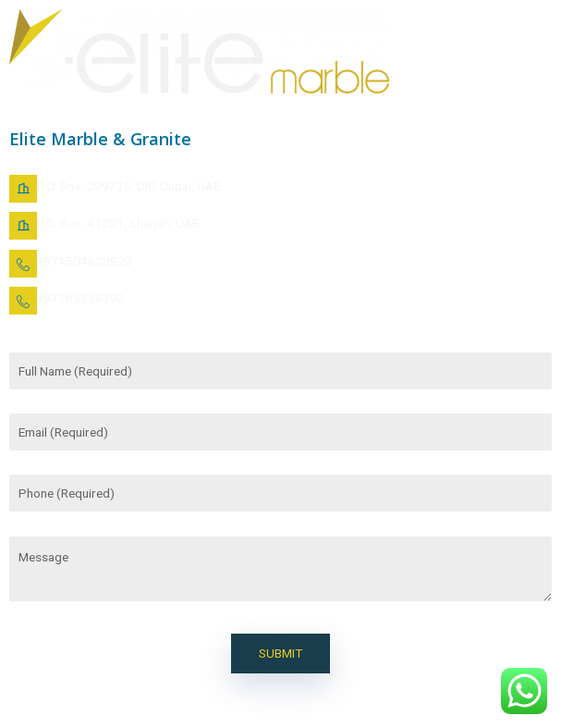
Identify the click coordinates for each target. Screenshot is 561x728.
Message (280, 569)
